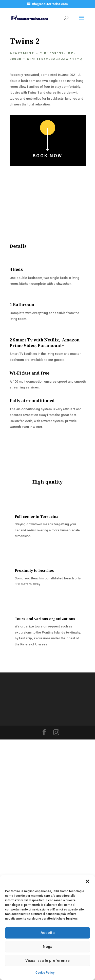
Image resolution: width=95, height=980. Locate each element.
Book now (48, 156)
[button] (87, 881)
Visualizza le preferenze (48, 961)
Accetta (48, 933)
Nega (48, 947)
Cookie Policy (45, 973)
